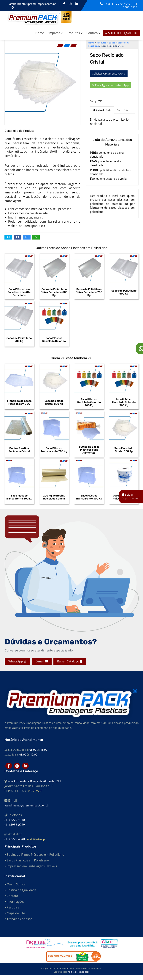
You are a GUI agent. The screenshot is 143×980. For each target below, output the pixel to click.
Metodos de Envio (102, 110)
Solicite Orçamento (121, 33)
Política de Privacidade (78, 976)
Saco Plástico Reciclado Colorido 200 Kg (89, 404)
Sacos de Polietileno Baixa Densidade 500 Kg (54, 292)
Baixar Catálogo (70, 666)
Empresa (55, 33)
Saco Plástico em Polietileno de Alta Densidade (19, 292)
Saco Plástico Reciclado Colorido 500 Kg (124, 404)
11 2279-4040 (122, 4)
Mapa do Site (15, 918)
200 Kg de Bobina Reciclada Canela (54, 501)
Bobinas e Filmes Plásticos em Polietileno (34, 859)
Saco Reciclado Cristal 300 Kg (124, 453)
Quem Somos (15, 889)
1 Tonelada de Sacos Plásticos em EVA (19, 404)
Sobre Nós (123, 110)
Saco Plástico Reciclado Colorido (54, 341)
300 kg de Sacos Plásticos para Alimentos (89, 453)
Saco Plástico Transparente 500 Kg (19, 501)
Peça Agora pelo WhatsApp (110, 85)
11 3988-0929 (130, 5)
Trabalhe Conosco (18, 924)
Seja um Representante (131, 496)
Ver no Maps (35, 796)
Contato (93, 33)
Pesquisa (12, 912)
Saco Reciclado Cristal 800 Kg (54, 404)
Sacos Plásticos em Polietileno (27, 865)
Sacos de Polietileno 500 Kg (124, 292)
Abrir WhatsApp (36, 844)
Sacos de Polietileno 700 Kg (19, 341)
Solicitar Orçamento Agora (109, 73)
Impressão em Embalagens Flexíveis (31, 871)
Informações (14, 906)
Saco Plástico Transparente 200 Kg (54, 453)
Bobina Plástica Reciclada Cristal (19, 453)
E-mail (42, 666)
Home (40, 33)
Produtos (75, 33)
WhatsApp (17, 666)
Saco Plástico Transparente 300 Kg (89, 501)
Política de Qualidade (20, 895)
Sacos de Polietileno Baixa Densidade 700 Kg (89, 292)
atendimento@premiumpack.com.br (33, 4)
